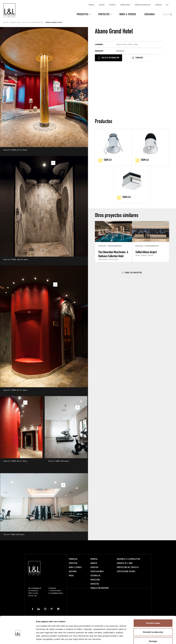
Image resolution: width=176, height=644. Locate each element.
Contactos (158, 5)
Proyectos (104, 14)
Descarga (150, 14)
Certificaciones (125, 5)
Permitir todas (153, 608)
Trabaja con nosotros (100, 588)
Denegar (153, 626)
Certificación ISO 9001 (126, 571)
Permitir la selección (153, 617)
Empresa (91, 5)
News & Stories (128, 14)
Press (71, 576)
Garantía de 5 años (125, 563)
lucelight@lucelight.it (56, 593)
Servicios (112, 5)
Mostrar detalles (149, 639)
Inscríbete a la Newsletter (128, 559)
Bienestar (120, 51)
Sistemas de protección (143, 5)
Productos (83, 14)
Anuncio (102, 5)
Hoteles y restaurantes (33, 23)
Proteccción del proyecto (128, 567)
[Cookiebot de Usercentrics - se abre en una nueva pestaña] (18, 639)
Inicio (6, 23)
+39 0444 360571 (56, 591)
